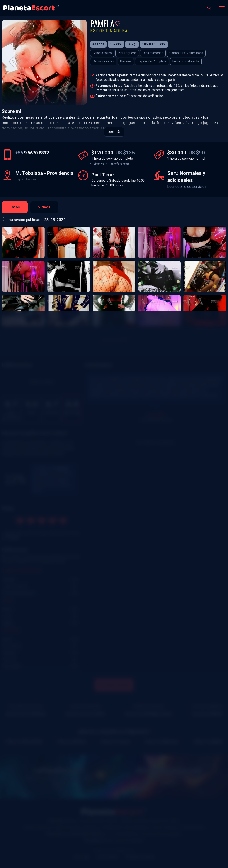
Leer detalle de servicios (187, 187)
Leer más (114, 132)
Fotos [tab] (15, 207)
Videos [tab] (44, 207)
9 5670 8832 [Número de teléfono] (32, 153)
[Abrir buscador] (209, 8)
